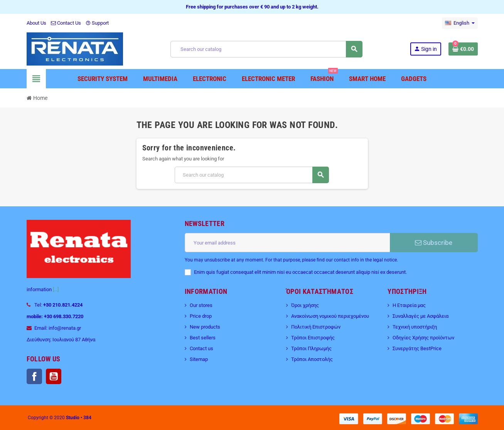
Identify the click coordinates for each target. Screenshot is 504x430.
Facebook (34, 376)
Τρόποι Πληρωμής (311, 348)
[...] (56, 289)
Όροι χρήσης (305, 305)
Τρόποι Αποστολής (312, 359)
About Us (36, 23)
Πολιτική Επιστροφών (316, 327)
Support (97, 23)
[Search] (266, 49)
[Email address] (287, 243)
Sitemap (199, 359)
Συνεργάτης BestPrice (417, 348)
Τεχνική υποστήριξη (415, 327)
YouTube (54, 376)
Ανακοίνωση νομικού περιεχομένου (330, 316)
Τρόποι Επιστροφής (313, 338)
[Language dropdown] (460, 23)
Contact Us (66, 23)
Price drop (201, 316)
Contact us (201, 348)
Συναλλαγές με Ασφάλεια (421, 316)
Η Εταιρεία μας (409, 305)
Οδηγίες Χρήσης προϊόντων (423, 338)
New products (205, 327)
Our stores (201, 305)
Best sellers (203, 338)
